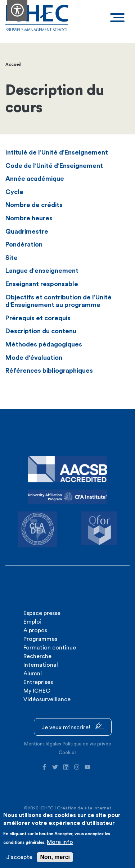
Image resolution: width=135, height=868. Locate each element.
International (41, 665)
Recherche (37, 656)
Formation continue (50, 648)
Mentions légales (43, 744)
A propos (35, 630)
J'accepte (19, 857)
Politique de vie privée (87, 744)
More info (60, 842)
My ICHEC (37, 691)
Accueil (13, 64)
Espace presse (42, 613)
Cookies (68, 752)
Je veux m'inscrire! (73, 726)
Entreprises (38, 682)
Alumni (33, 674)
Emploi (32, 622)
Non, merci (55, 857)
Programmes (40, 639)
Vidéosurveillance (47, 699)
